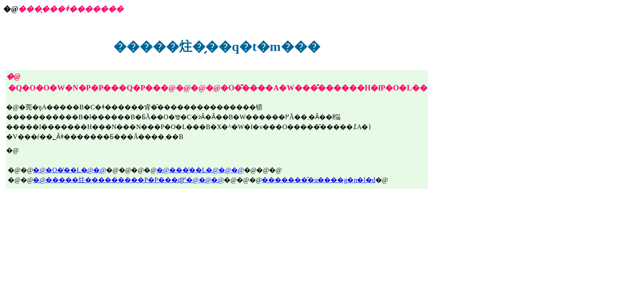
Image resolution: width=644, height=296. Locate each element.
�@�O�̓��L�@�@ (69, 170)
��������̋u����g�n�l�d (318, 180)
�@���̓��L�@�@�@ (200, 170)
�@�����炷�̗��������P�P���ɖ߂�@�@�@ (128, 180)
